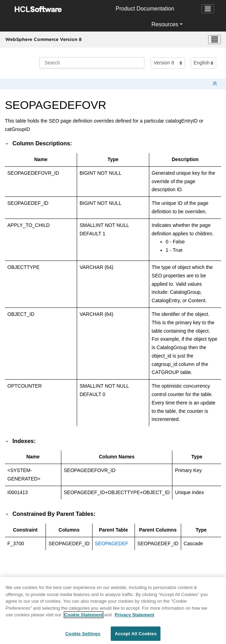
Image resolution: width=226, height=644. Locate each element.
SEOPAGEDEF (112, 543)
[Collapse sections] (215, 84)
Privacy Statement (134, 618)
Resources (165, 24)
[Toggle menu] (214, 40)
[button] (7, 143)
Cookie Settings (83, 637)
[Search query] (92, 63)
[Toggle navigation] (208, 9)
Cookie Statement (84, 618)
